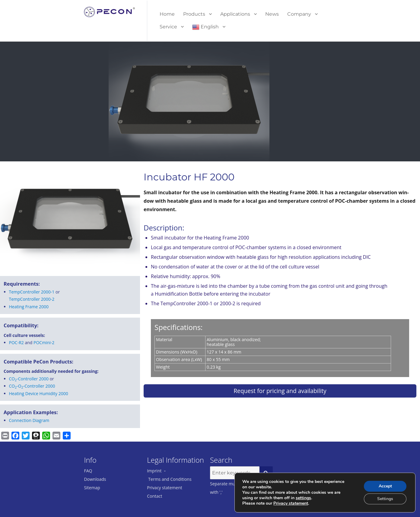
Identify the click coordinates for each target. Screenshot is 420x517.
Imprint (154, 471)
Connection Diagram (29, 420)
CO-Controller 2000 (29, 379)
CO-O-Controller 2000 (32, 386)
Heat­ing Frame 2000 (29, 307)
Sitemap (92, 488)
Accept (385, 486)
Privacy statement (165, 488)
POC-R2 (16, 343)
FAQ (88, 471)
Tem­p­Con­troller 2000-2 (32, 299)
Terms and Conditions (170, 479)
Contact (154, 496)
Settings (385, 499)
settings (303, 498)
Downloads (95, 479)
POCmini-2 (44, 343)
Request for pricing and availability (280, 391)
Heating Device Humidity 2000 (39, 393)
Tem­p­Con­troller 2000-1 (32, 292)
